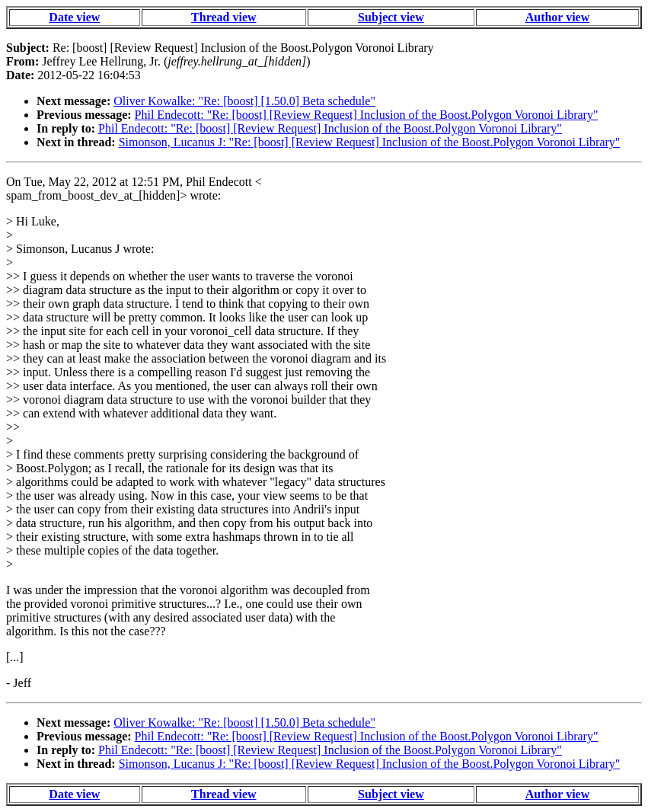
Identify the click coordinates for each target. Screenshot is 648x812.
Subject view (391, 17)
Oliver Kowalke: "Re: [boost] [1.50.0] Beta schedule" (244, 101)
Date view (74, 17)
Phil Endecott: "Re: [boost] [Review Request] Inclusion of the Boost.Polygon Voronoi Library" (367, 115)
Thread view (223, 17)
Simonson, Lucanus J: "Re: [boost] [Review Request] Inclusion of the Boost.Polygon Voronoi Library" (370, 142)
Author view (558, 17)
